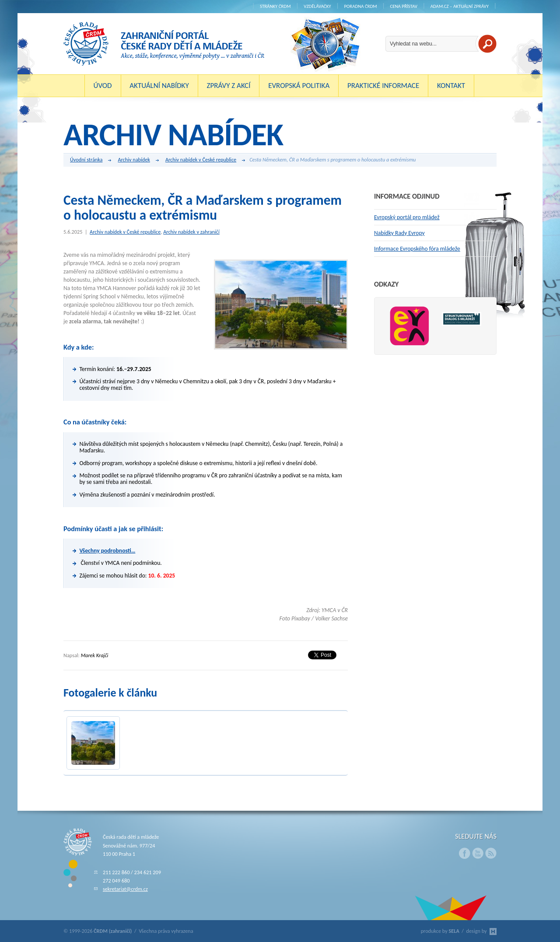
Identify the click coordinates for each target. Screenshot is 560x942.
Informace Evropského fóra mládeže (417, 249)
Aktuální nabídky (159, 86)
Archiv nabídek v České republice (205, 160)
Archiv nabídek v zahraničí (191, 232)
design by (481, 931)
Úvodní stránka (91, 160)
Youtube (478, 853)
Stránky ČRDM (275, 6)
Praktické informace (383, 86)
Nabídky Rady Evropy (399, 233)
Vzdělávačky (317, 6)
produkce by (440, 931)
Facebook (465, 853)
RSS (491, 853)
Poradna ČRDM (360, 6)
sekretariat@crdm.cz (125, 889)
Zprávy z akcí (228, 86)
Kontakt (451, 86)
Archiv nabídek (138, 160)
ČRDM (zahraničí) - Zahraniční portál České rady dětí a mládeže (164, 44)
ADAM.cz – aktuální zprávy (460, 6)
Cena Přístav (404, 6)
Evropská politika (299, 86)
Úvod (103, 86)
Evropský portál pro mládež (407, 217)
